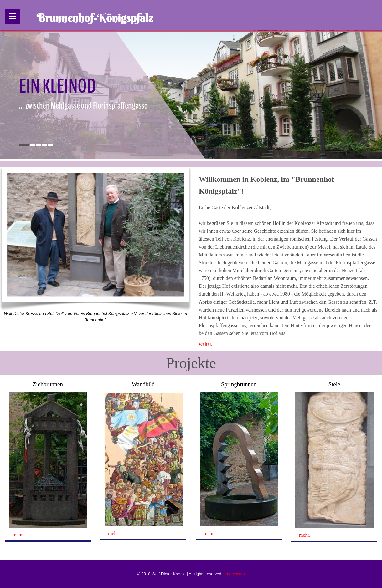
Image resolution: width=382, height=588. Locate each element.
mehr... (19, 535)
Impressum (235, 574)
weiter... (207, 344)
